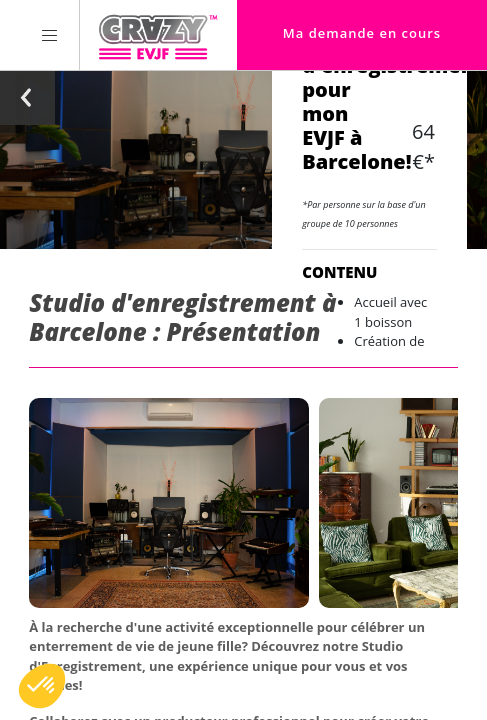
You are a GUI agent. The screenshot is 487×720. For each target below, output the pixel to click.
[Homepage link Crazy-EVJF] (157, 35)
